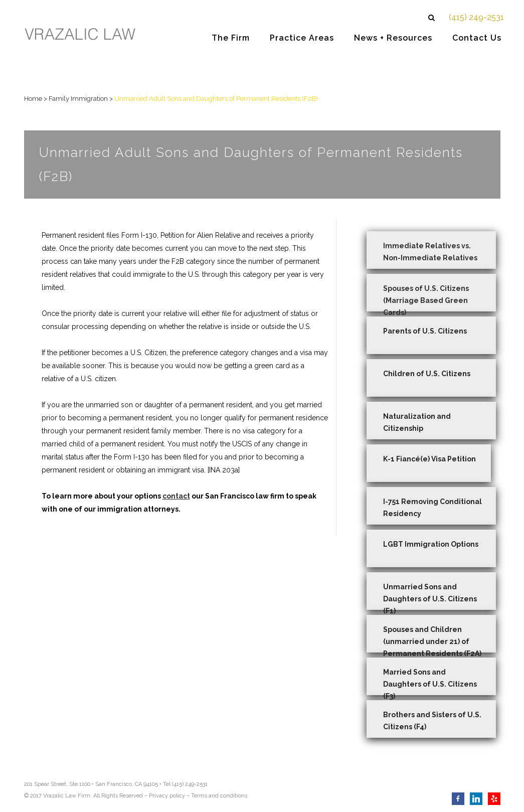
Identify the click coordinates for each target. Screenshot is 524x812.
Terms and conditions (219, 796)
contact (176, 496)
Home (33, 99)
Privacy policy (167, 796)
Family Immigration (78, 99)
